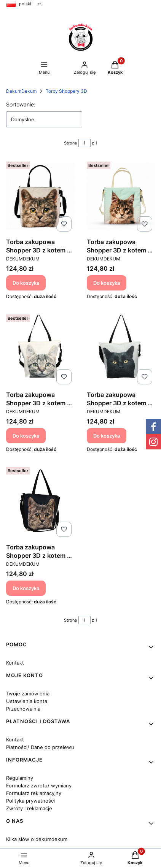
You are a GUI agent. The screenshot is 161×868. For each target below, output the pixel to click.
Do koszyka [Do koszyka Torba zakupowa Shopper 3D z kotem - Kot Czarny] (107, 435)
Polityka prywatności (30, 801)
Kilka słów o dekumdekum (37, 839)
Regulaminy (20, 778)
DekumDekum (21, 91)
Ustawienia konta (27, 701)
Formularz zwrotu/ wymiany (39, 785)
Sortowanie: (21, 104)
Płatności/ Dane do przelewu (40, 747)
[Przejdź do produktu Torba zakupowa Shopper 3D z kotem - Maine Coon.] (121, 197)
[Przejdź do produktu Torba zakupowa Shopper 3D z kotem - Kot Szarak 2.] (40, 197)
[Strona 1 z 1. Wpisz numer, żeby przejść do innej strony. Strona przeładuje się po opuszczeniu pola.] (84, 143)
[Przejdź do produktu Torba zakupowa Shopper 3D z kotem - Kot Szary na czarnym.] (40, 502)
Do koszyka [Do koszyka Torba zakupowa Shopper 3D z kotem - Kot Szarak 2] (26, 283)
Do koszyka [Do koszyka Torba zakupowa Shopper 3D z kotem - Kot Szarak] (26, 435)
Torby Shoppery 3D (66, 91)
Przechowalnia (23, 709)
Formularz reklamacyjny (34, 793)
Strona (70, 143)
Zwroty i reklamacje (29, 808)
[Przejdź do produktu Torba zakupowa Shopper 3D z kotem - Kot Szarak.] (40, 349)
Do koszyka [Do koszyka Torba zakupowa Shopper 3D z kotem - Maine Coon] (107, 283)
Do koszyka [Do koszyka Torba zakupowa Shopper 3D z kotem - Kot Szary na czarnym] (26, 588)
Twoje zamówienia (28, 693)
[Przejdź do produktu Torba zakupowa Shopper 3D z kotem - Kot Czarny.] (121, 349)
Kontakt (15, 663)
